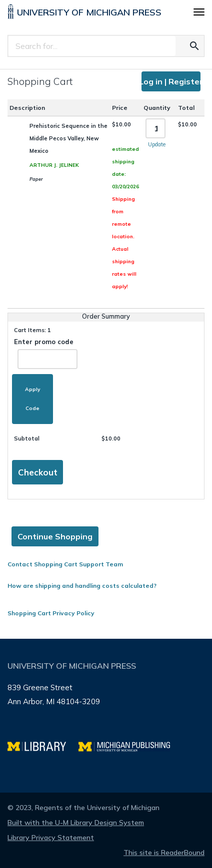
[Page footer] (106, 716)
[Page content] (106, 344)
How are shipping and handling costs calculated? (82, 586)
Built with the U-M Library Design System (76, 823)
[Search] (92, 46)
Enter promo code (46, 353)
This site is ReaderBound (164, 853)
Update (157, 144)
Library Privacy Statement (51, 838)
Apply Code (32, 399)
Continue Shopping (55, 536)
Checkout (38, 472)
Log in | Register (171, 81)
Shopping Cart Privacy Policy (51, 613)
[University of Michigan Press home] (84, 13)
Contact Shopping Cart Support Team (65, 564)
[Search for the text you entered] (194, 46)
